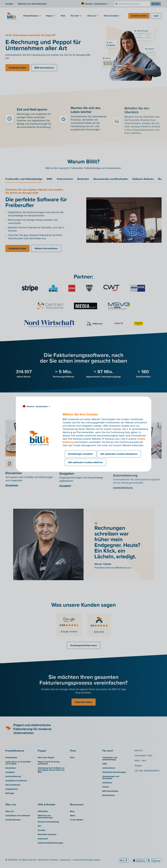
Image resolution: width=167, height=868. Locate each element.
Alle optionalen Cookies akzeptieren (119, 454)
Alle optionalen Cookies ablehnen (85, 462)
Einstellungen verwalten (81, 454)
